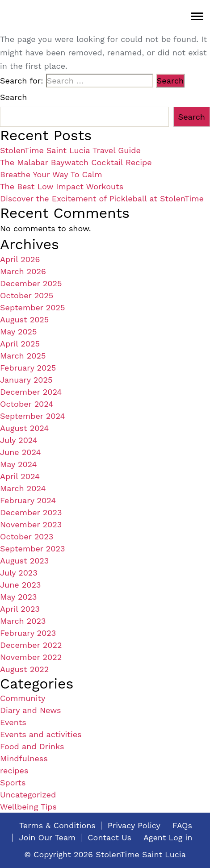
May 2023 (19, 597)
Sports (13, 782)
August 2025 (24, 319)
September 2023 (33, 549)
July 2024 (19, 440)
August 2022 (24, 669)
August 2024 (24, 428)
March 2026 (23, 271)
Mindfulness (24, 758)
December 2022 (31, 645)
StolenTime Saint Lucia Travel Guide (70, 150)
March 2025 (23, 356)
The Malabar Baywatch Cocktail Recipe (76, 162)
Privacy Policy (134, 826)
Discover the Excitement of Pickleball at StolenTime (102, 198)
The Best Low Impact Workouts (62, 186)
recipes (14, 770)
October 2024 (27, 404)
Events (13, 722)
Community (23, 698)
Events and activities (41, 734)
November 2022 (31, 657)
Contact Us (109, 838)
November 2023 (31, 524)
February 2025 (28, 368)
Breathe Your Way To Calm (51, 174)
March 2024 (23, 488)
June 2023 (20, 585)
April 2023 (20, 609)
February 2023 (28, 633)
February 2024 (28, 500)
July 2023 (19, 573)
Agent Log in (168, 838)
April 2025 (20, 344)
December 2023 (31, 512)
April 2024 (20, 476)
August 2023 (24, 561)
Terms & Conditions (57, 826)
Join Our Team (48, 838)
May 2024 (19, 464)
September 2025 (33, 307)
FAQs (182, 826)
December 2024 (31, 392)
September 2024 (33, 416)
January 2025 (26, 380)
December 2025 (31, 283)
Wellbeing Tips (28, 807)
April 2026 (20, 259)
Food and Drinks (32, 746)
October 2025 (27, 295)
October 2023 (27, 536)
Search (13, 97)
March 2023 (23, 621)
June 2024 (20, 452)
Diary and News (31, 710)
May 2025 (19, 332)
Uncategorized (28, 795)
